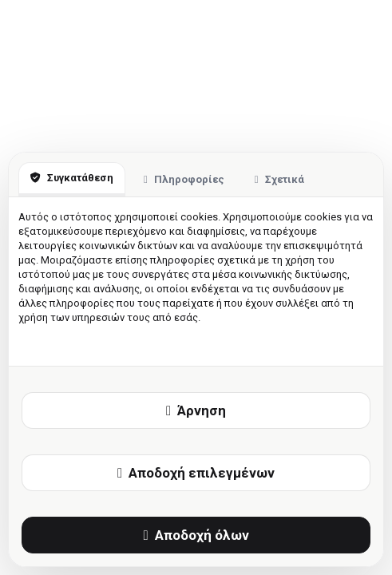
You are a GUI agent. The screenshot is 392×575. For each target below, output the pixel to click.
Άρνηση (196, 410)
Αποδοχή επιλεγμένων (196, 473)
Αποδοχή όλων (196, 535)
